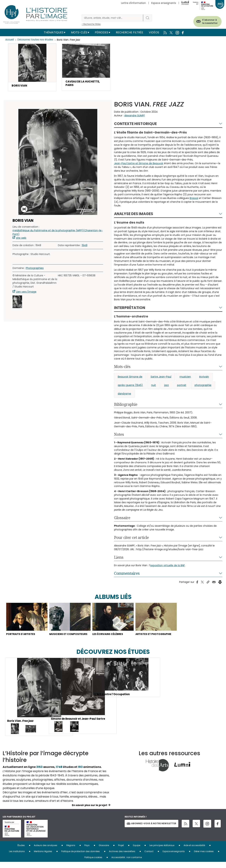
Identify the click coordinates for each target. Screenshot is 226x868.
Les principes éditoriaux (162, 851)
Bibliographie (126, 405)
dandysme (124, 394)
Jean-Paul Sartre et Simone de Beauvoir (139, 164)
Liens (119, 558)
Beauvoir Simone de (130, 377)
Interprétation (130, 308)
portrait (182, 386)
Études (21, 851)
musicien (185, 377)
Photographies (35, 269)
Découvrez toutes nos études (36, 40)
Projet (121, 851)
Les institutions (17, 857)
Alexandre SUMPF (135, 116)
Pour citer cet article (131, 538)
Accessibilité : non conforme (127, 863)
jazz (166, 386)
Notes (119, 435)
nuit (154, 386)
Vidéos (154, 32)
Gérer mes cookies (204, 857)
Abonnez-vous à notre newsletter (151, 829)
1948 (85, 246)
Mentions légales (43, 857)
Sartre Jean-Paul (161, 377)
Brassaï (194, 199)
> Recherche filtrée (91, 24)
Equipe (137, 851)
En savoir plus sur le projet (90, 811)
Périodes (102, 32)
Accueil (10, 40)
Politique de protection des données (81, 857)
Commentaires (127, 574)
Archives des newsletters (122, 857)
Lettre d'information (133, 3)
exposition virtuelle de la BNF (168, 566)
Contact (149, 857)
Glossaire (122, 518)
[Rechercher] (112, 18)
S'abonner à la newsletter (206, 21)
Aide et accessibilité (194, 851)
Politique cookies (93, 863)
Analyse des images (134, 215)
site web (21, 239)
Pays (87, 851)
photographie (203, 386)
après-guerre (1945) (130, 386)
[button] (32, 68)
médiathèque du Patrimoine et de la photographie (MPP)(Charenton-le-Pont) (58, 233)
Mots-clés (79, 32)
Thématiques (54, 32)
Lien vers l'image (26, 292)
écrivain (204, 377)
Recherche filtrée (130, 32)
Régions (71, 851)
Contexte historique (135, 124)
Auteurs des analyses (46, 851)
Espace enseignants (164, 3)
